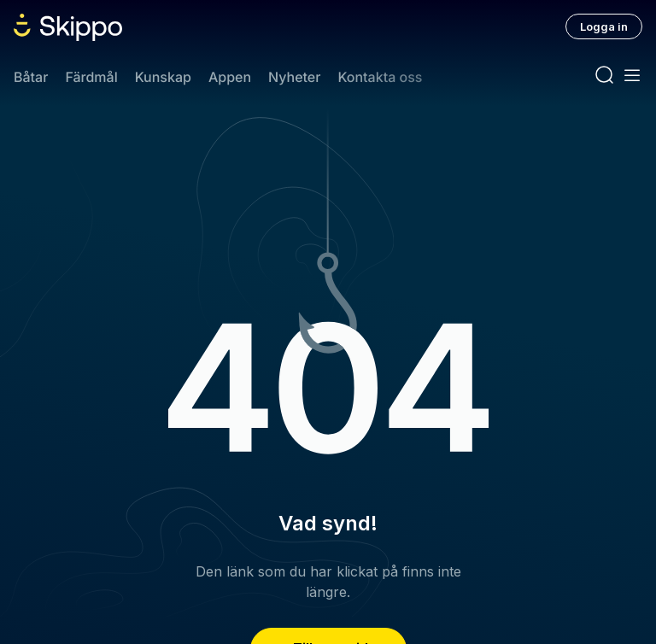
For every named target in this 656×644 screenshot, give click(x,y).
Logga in (604, 26)
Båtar (31, 77)
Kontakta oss (380, 77)
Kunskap (163, 77)
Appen (230, 77)
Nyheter (294, 77)
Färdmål (91, 77)
